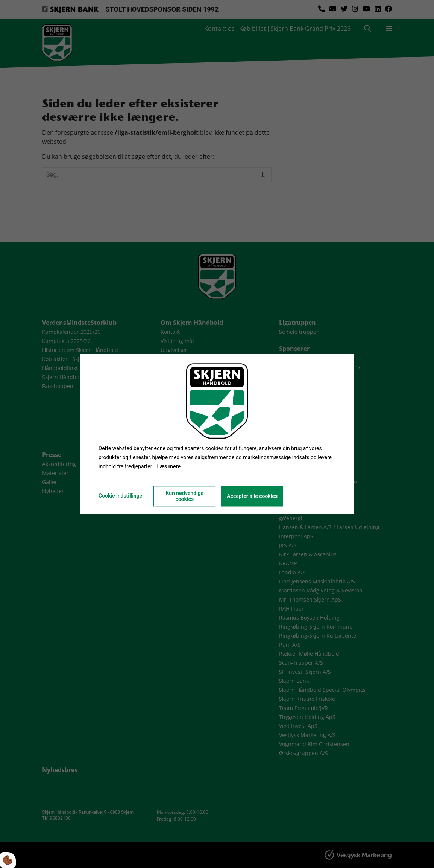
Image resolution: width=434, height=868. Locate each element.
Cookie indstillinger (121, 496)
